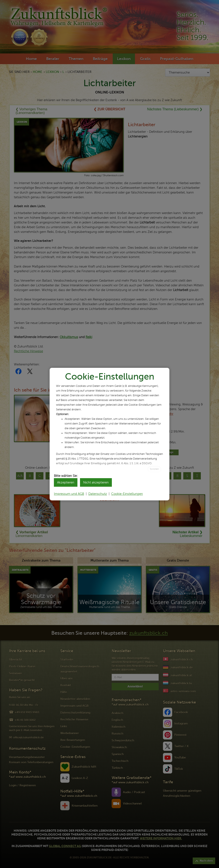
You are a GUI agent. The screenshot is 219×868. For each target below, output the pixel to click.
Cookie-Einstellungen (127, 494)
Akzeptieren (66, 482)
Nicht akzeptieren (96, 482)
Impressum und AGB (69, 494)
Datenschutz (98, 494)
